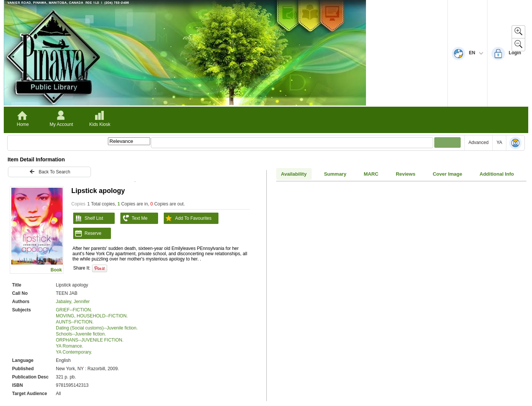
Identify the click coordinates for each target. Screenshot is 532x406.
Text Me (134, 218)
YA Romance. (69, 346)
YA (499, 142)
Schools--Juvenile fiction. (81, 334)
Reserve (87, 233)
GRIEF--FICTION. (74, 310)
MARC (371, 174)
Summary (335, 174)
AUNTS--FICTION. (75, 322)
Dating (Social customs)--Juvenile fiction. (97, 328)
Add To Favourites (188, 218)
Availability (294, 174)
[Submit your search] (447, 142)
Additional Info (497, 174)
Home (23, 124)
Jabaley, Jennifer (73, 302)
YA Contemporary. (74, 352)
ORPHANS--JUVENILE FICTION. (90, 340)
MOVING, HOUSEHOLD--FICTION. (92, 316)
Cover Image (447, 174)
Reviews (406, 174)
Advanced (479, 142)
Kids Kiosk (100, 124)
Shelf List (88, 218)
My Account (61, 124)
